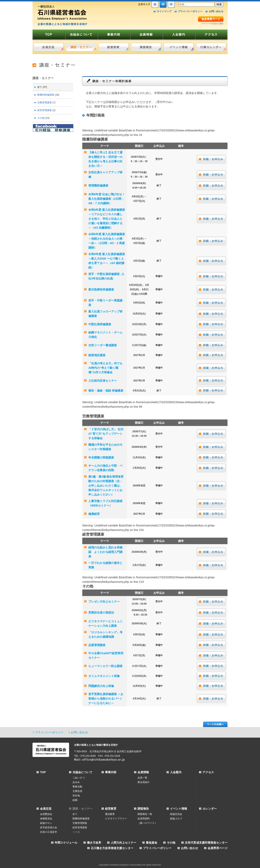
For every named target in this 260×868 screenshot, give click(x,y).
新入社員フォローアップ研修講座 (105, 314)
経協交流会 (176, 814)
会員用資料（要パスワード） (147, 821)
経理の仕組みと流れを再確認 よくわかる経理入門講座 (105, 552)
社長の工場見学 (49, 832)
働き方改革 (94, 843)
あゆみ (76, 782)
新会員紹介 (144, 782)
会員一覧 (142, 778)
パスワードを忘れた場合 (212, 23)
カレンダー (210, 809)
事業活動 (77, 787)
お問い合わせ (216, 11)
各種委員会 (46, 819)
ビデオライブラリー (116, 819)
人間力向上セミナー (123, 843)
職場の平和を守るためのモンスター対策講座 (105, 447)
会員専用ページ (218, 848)
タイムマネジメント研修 (104, 676)
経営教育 (111, 809)
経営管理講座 (44, 110)
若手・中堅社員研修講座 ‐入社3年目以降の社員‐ (106, 276)
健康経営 (94, 514)
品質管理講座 (97, 645)
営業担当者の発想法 (101, 613)
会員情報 (143, 772)
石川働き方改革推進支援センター (112, 848)
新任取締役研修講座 (101, 289)
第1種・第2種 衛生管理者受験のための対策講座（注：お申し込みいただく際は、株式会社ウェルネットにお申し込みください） (106, 486)
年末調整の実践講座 (101, 457)
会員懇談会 (46, 814)
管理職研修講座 (98, 186)
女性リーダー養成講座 (103, 345)
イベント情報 (179, 809)
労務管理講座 (44, 103)
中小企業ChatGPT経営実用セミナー (106, 655)
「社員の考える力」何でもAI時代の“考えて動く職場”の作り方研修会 (105, 368)
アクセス (208, 772)
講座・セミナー (43, 78)
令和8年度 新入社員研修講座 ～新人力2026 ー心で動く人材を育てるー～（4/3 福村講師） (107, 261)
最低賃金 (152, 843)
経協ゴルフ (176, 819)
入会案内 (176, 772)
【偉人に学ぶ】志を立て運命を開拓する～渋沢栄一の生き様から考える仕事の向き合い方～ (105, 159)
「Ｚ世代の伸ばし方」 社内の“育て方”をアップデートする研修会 (106, 434)
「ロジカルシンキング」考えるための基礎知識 (105, 634)
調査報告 (143, 809)
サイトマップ (164, 11)
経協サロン (46, 823)
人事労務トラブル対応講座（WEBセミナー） (105, 503)
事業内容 (111, 772)
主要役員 (77, 791)
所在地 (76, 796)
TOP (43, 772)
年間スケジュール (66, 843)
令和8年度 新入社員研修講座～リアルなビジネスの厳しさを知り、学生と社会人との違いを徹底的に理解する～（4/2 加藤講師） (107, 219)
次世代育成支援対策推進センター (206, 843)
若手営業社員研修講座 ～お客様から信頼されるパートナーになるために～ (106, 699)
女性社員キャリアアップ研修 (105, 175)
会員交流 (46, 809)
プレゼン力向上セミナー (104, 602)
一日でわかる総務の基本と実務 (105, 565)
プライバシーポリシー (190, 11)
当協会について (82, 772)
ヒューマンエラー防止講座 (105, 666)
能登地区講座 (97, 355)
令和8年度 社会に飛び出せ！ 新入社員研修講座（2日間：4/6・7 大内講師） (107, 199)
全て (40, 87)
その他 (41, 118)
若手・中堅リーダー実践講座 (105, 303)
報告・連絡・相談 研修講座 (106, 391)
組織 (75, 800)
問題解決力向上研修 (101, 686)
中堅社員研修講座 (100, 324)
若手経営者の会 (49, 828)
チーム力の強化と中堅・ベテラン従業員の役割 (105, 468)
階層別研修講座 (46, 95)
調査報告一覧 (145, 814)
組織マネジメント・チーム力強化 (105, 335)
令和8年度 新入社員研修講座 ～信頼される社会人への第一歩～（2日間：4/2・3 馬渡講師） (107, 241)
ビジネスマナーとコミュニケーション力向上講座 (105, 623)
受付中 (159, 159)
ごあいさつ (79, 778)
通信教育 (110, 814)
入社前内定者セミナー (103, 381)
